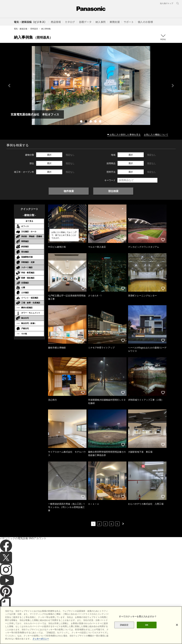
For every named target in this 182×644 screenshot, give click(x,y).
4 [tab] (96, 122)
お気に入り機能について (156, 135)
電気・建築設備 (21, 29)
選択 (49, 155)
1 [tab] (82, 122)
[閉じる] (177, 625)
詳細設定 (124, 625)
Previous (9, 86)
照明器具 (34, 29)
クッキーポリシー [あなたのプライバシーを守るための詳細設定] (41, 639)
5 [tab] (101, 122)
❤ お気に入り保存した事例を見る (124, 135)
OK (147, 625)
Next (173, 86)
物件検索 (69, 191)
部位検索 (113, 191)
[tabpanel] (91, 85)
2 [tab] (86, 122)
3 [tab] (91, 122)
